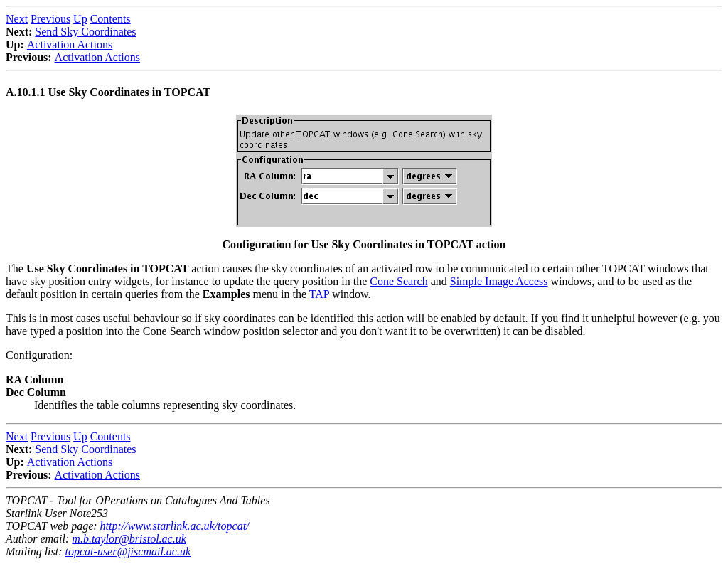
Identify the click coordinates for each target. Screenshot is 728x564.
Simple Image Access (499, 281)
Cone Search (398, 281)
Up (80, 19)
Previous (50, 19)
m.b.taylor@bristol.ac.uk (129, 539)
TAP (319, 294)
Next (17, 19)
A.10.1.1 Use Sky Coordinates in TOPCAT (108, 92)
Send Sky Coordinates (85, 32)
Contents (111, 19)
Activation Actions (70, 44)
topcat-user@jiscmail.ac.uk (128, 552)
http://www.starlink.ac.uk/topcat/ (175, 526)
